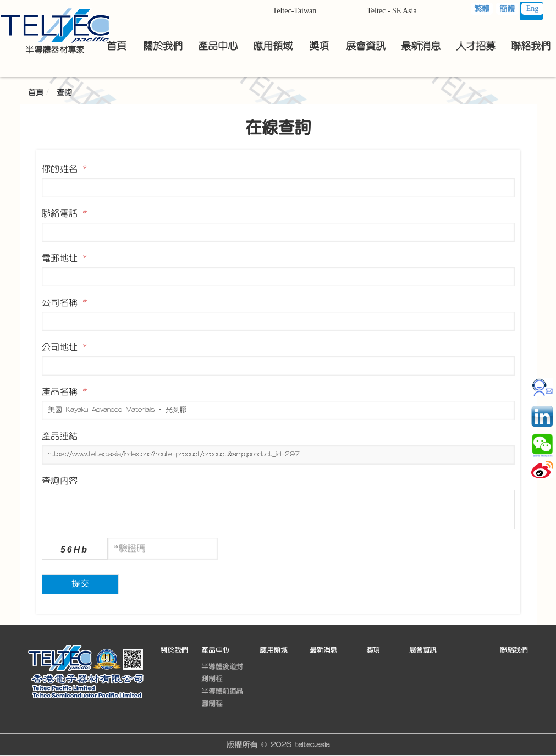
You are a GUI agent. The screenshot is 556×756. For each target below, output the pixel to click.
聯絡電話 (65, 213)
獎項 (373, 650)
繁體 (482, 9)
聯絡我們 (514, 650)
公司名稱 (65, 302)
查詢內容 (60, 481)
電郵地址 (65, 258)
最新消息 (323, 650)
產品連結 (60, 436)
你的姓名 (65, 169)
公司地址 (65, 347)
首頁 (36, 92)
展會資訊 (423, 650)
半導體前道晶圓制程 (222, 697)
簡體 (507, 9)
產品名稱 (65, 391)
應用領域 (273, 650)
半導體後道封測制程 (222, 672)
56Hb (75, 550)
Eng (533, 9)
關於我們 (174, 650)
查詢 (64, 92)
